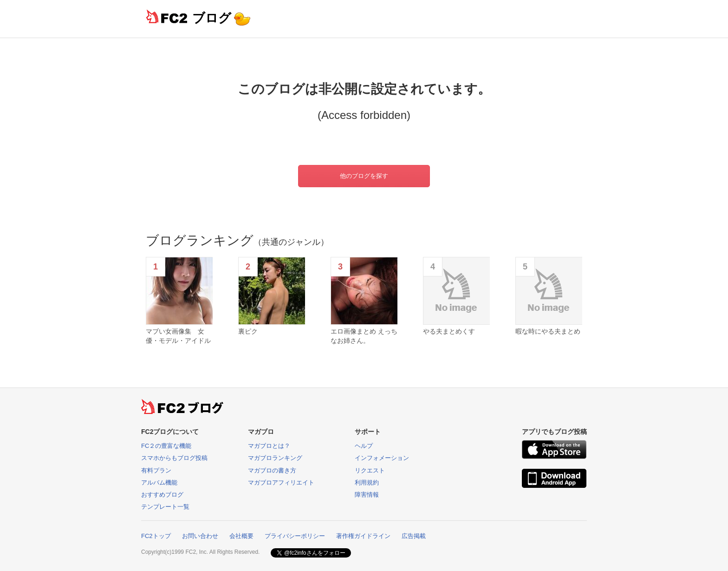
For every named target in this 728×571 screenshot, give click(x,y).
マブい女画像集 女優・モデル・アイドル (178, 336)
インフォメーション (382, 458)
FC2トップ (156, 536)
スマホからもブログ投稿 (174, 458)
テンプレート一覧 (165, 507)
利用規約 (367, 482)
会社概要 (241, 536)
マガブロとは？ (269, 446)
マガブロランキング (275, 458)
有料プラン (156, 470)
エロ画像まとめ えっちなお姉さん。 (364, 336)
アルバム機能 (159, 482)
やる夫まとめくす (449, 331)
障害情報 (367, 495)
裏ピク (248, 331)
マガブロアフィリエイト (281, 482)
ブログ (212, 18)
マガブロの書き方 (272, 470)
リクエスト (370, 470)
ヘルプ (364, 446)
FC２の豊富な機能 (166, 446)
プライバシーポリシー (295, 536)
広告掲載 (414, 536)
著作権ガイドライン (363, 536)
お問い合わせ (200, 536)
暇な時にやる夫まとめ (548, 331)
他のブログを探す (364, 176)
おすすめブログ (162, 495)
